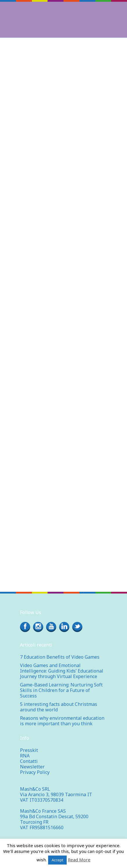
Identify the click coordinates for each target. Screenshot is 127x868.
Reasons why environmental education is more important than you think (62, 721)
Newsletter (32, 767)
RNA (25, 756)
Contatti (29, 761)
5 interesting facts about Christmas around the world (59, 707)
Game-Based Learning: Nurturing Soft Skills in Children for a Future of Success (61, 690)
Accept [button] (57, 860)
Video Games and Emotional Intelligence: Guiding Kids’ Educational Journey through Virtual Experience (62, 671)
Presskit (29, 750)
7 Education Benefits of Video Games (60, 657)
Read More (79, 860)
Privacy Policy (35, 772)
